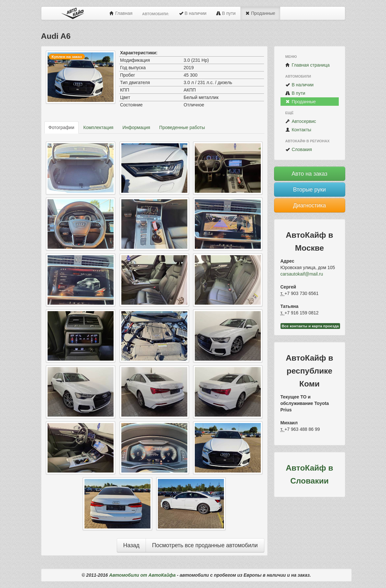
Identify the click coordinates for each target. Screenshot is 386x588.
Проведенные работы (182, 127)
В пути (226, 13)
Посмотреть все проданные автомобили (205, 545)
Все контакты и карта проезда (310, 326)
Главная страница (308, 65)
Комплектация (99, 127)
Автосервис (301, 121)
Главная (121, 13)
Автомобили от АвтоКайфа (142, 575)
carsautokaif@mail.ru (302, 274)
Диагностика (309, 205)
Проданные (260, 13)
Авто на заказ (309, 174)
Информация (136, 127)
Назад (131, 545)
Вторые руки (309, 190)
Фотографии (61, 127)
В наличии (193, 13)
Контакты (298, 130)
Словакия (299, 149)
